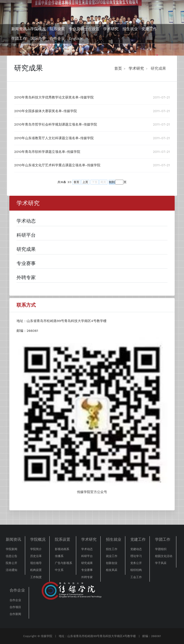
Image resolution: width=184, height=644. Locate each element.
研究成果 (158, 68)
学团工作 (19, 38)
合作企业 (57, 38)
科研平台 (87, 556)
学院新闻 (11, 549)
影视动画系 (62, 549)
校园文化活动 (164, 556)
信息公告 (11, 556)
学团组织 (161, 549)
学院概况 (38, 29)
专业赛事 (87, 570)
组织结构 (136, 570)
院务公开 (11, 563)
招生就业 (130, 29)
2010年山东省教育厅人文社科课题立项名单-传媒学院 (54, 138)
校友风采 (112, 570)
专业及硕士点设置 (84, 29)
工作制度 (36, 577)
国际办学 (38, 38)
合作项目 (15, 607)
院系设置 (57, 29)
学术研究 (111, 29)
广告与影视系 (63, 563)
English (75, 38)
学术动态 (87, 549)
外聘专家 (87, 577)
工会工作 (136, 577)
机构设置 (36, 570)
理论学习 (136, 556)
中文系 (59, 570)
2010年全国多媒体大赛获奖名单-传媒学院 (46, 111)
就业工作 (112, 556)
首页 (118, 68)
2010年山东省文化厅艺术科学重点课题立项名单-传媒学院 (57, 165)
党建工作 (149, 29)
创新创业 (112, 563)
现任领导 (36, 563)
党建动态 (136, 549)
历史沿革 (36, 556)
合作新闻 (15, 614)
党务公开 (136, 563)
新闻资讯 (19, 29)
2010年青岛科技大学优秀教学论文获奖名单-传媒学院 (54, 97)
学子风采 (161, 563)
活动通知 (11, 570)
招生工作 (112, 549)
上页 (85, 182)
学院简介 (36, 549)
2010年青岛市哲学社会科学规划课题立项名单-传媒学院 (56, 124)
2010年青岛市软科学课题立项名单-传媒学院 (47, 152)
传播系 (59, 556)
